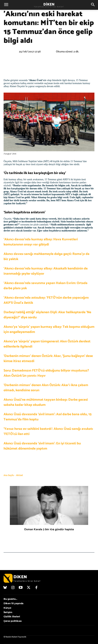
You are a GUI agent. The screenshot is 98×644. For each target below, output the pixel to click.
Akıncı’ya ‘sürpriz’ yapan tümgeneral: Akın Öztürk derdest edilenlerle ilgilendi (47, 344)
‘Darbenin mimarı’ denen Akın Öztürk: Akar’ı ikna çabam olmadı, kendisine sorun (46, 388)
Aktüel (19, 475)
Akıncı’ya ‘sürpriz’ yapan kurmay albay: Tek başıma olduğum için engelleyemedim (49, 329)
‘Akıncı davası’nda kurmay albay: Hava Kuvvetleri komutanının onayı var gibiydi (41, 242)
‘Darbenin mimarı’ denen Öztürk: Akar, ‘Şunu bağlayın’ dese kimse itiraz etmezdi (48, 359)
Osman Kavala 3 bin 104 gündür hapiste (49, 529)
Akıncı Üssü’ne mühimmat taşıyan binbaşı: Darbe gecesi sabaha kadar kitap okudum (46, 402)
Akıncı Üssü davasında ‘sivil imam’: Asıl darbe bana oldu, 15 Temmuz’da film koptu (48, 417)
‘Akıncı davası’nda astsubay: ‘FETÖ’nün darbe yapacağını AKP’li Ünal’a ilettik (46, 300)
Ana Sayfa (9, 475)
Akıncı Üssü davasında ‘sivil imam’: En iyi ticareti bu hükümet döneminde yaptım (42, 446)
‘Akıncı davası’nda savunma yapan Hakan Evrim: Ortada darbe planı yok (46, 286)
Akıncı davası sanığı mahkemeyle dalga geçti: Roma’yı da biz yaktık (46, 256)
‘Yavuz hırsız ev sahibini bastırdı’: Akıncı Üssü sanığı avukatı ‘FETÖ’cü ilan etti (48, 431)
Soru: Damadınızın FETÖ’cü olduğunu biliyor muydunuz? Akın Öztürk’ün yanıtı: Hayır (46, 373)
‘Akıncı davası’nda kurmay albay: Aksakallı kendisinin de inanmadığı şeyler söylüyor (46, 271)
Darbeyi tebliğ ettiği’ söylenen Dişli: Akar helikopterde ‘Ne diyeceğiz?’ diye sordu (47, 315)
